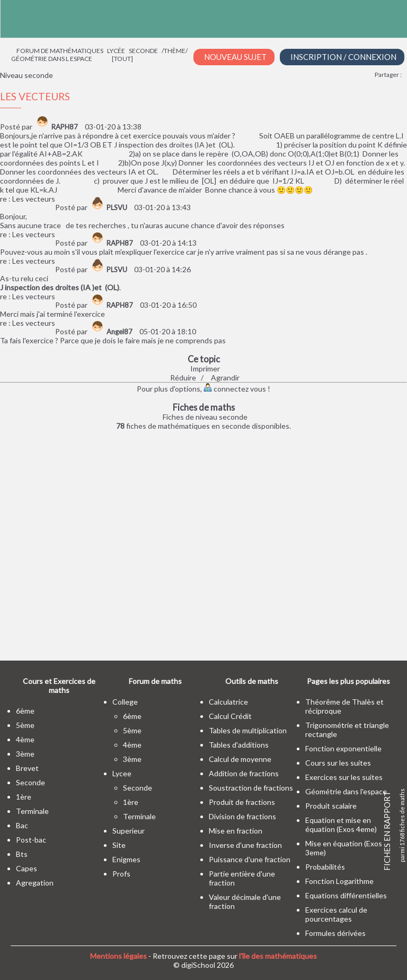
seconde (30, 782)
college (125, 702)
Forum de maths (155, 681)
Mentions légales (118, 956)
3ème (25, 754)
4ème (25, 739)
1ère (24, 797)
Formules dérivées (335, 933)
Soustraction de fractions (251, 788)
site (119, 845)
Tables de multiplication (248, 730)
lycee (122, 773)
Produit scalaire (331, 806)
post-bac (31, 840)
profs (121, 874)
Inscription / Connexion (343, 57)
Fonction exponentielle (343, 748)
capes (26, 868)
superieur (129, 831)
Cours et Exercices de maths (59, 686)
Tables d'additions (239, 745)
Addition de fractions (244, 773)
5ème (25, 725)
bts (22, 854)
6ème (25, 711)
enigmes (126, 859)
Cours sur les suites (338, 763)
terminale (32, 811)
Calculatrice (228, 702)
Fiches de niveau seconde (205, 417)
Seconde (143, 51)
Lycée (116, 51)
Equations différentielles (346, 895)
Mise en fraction (236, 831)
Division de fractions (242, 816)
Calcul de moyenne (240, 759)
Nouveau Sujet (235, 57)
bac (22, 825)
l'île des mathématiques (278, 956)
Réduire (183, 378)
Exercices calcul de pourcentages (336, 914)
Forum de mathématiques (60, 51)
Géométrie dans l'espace (346, 791)
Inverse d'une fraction (245, 845)
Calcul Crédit (230, 716)
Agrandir (225, 378)
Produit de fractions (242, 802)
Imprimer (205, 368)
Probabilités (325, 867)
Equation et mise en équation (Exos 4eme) (341, 825)
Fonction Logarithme (339, 881)
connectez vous (235, 389)
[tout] (122, 59)
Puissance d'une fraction (250, 859)
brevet (27, 768)
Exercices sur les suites (344, 777)
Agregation (35, 883)
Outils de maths (252, 681)
